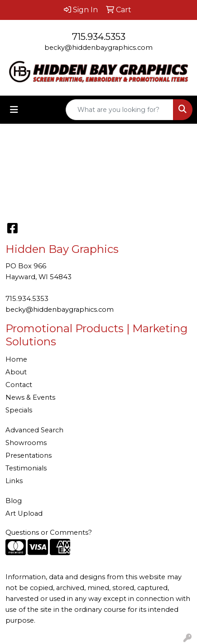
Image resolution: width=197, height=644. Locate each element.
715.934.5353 (99, 37)
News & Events (30, 397)
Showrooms (26, 443)
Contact (19, 385)
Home (16, 359)
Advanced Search (34, 430)
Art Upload (24, 513)
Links (14, 481)
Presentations (29, 455)
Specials (19, 410)
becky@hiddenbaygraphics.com (98, 48)
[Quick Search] (120, 110)
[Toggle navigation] (14, 110)
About (16, 372)
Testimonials (26, 468)
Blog (14, 501)
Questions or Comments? (49, 533)
